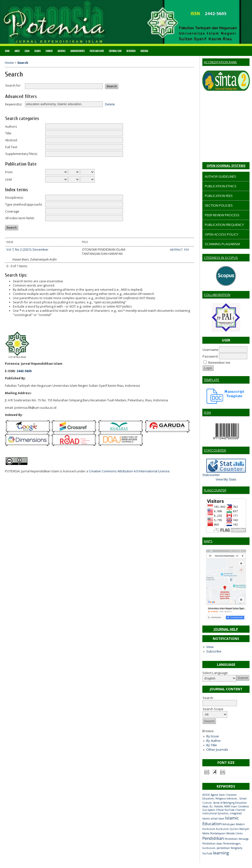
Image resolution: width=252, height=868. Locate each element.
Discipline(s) (14, 198)
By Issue (213, 736)
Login (27, 51)
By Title (212, 745)
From (9, 172)
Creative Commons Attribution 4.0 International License (129, 471)
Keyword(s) (13, 104)
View (210, 647)
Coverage (12, 211)
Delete (110, 104)
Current (49, 51)
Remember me (219, 362)
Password (210, 356)
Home (7, 51)
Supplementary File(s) (21, 154)
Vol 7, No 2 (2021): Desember (27, 250)
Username (210, 350)
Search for (13, 85)
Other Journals (217, 749)
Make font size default (215, 772)
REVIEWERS (131, 51)
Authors (11, 127)
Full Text (11, 147)
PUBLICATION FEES (219, 196)
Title (8, 133)
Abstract (11, 140)
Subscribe (214, 651)
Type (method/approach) (23, 205)
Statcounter (211, 475)
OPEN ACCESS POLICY (221, 234)
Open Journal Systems (226, 166)
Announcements (78, 51)
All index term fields (20, 218)
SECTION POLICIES (219, 205)
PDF (187, 250)
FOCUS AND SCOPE (97, 51)
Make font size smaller (207, 772)
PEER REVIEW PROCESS (222, 215)
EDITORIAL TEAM (115, 51)
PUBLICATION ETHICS (221, 186)
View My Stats (226, 479)
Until (9, 180)
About (17, 51)
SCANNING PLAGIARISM (222, 244)
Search (37, 51)
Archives (62, 51)
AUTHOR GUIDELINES (220, 176)
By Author (214, 741)
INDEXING (144, 51)
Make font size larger (223, 772)
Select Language (215, 673)
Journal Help (226, 629)
